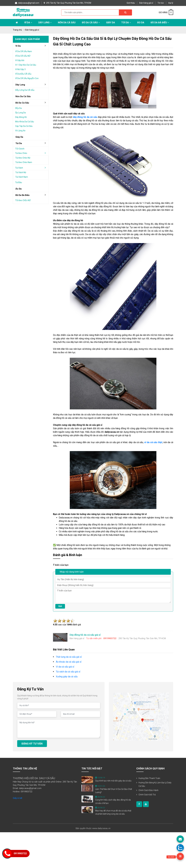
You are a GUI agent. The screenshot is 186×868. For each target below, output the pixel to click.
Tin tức (161, 3)
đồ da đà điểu (32, 195)
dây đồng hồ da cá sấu (85, 117)
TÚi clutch (20, 149)
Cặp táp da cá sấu (24, 126)
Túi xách (31, 168)
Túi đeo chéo (31, 153)
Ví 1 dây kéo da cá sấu (26, 65)
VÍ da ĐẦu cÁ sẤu (23, 74)
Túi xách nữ (21, 172)
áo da (18, 189)
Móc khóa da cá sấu (25, 122)
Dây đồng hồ (21, 117)
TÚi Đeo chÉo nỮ (23, 200)
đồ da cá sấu (32, 103)
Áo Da (141, 23)
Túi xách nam (22, 177)
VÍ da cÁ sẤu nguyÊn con (27, 78)
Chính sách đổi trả (147, 795)
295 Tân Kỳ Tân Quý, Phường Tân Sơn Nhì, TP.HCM (67, 3)
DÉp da (18, 108)
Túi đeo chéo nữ (23, 158)
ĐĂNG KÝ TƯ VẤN (32, 744)
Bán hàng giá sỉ (146, 3)
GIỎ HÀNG (166, 12)
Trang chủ (17, 30)
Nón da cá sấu (67, 23)
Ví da (28, 23)
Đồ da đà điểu (160, 23)
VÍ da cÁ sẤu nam (24, 51)
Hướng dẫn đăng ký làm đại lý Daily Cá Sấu (155, 784)
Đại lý (171, 3)
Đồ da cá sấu (91, 23)
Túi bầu (19, 182)
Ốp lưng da (20, 113)
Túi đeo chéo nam (24, 162)
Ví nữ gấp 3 (20, 69)
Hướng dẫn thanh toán (149, 778)
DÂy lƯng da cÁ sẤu (25, 90)
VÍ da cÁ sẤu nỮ (23, 56)
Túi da (126, 23)
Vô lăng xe (20, 131)
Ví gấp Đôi (20, 60)
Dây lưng (45, 23)
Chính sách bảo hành (148, 790)
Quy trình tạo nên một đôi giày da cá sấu (113, 781)
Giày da (19, 137)
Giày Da (111, 23)
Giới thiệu (131, 3)
